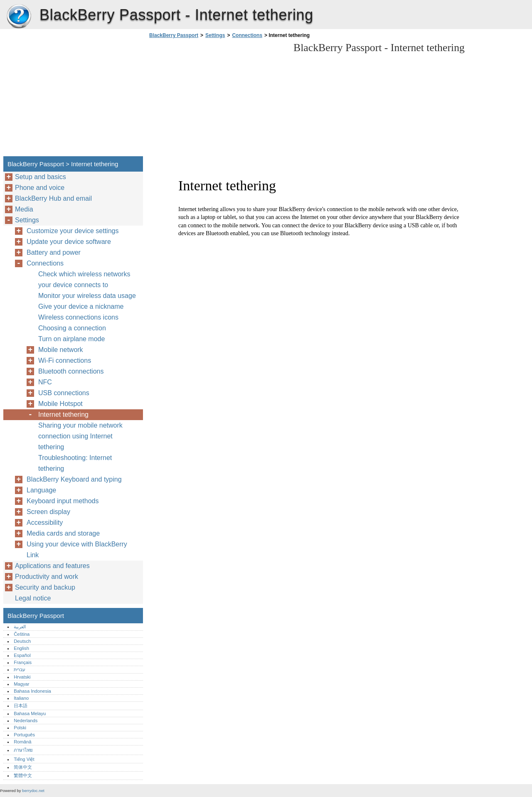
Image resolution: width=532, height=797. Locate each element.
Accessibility (45, 523)
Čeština (22, 634)
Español (22, 655)
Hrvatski (22, 677)
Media (24, 209)
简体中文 (23, 767)
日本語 (21, 706)
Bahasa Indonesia (32, 691)
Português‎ (24, 735)
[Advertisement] (217, 100)
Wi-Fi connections (65, 360)
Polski (20, 728)
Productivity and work (47, 577)
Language (41, 490)
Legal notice (33, 598)
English (21, 648)
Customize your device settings (73, 231)
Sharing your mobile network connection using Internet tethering (80, 436)
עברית (20, 669)
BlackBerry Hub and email (53, 198)
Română (22, 742)
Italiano (21, 698)
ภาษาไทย (23, 750)
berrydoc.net (33, 791)
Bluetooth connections (71, 371)
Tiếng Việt (24, 759)
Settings (215, 35)
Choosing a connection (72, 328)
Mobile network (61, 350)
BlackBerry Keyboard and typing (74, 479)
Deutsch (22, 641)
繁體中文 (23, 775)
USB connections (64, 393)
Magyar (21, 684)
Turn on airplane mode (71, 339)
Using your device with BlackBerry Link (77, 550)
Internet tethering (63, 414)
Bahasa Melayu (30, 713)
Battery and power (54, 252)
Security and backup (45, 587)
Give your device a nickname (81, 306)
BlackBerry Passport (19, 17)
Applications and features (52, 566)
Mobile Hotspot (60, 404)
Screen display (48, 512)
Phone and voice (40, 188)
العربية (20, 627)
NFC (45, 382)
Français (23, 662)
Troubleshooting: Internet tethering (75, 463)
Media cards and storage (63, 533)
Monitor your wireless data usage (87, 296)
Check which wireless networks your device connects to (84, 279)
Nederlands (26, 721)
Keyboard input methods (63, 501)
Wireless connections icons (78, 317)
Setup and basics (41, 177)
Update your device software (69, 242)
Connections (247, 35)
